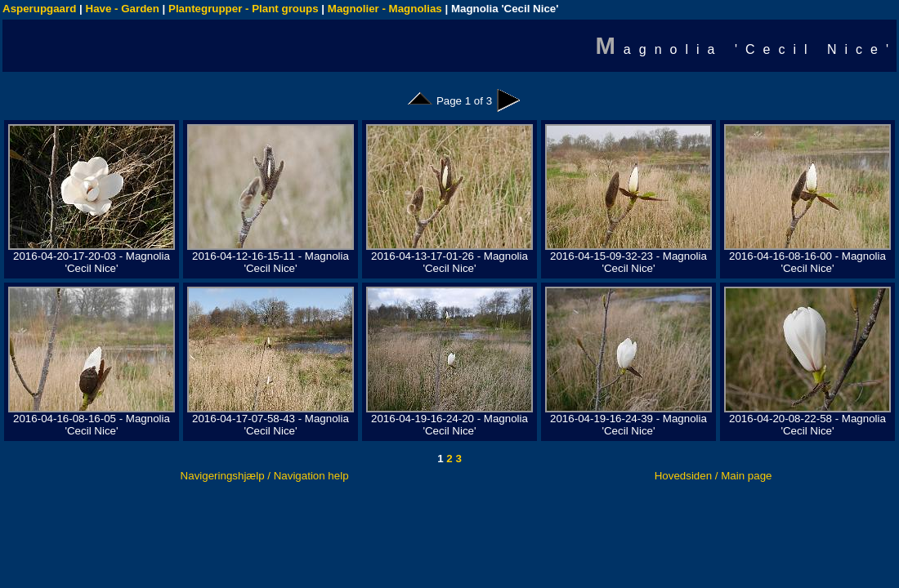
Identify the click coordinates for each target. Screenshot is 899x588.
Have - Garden (123, 9)
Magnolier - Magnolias (385, 9)
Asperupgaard (39, 9)
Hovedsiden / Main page (713, 476)
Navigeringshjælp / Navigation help (265, 476)
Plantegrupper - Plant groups (244, 9)
